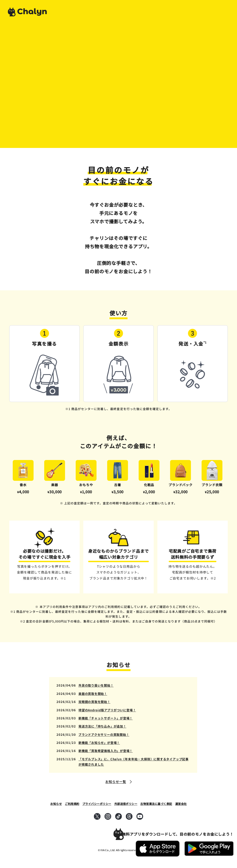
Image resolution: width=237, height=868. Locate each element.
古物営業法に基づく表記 (156, 804)
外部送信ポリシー (126, 804)
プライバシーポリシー (97, 804)
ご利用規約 (72, 804)
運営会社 (181, 804)
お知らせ (56, 804)
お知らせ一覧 (116, 782)
